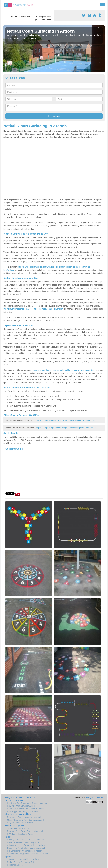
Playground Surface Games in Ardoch (22, 797)
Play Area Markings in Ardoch (20, 823)
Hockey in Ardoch (15, 865)
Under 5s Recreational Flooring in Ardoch (25, 842)
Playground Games (94, 797)
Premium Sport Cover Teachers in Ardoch (25, 831)
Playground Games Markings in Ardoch (24, 817)
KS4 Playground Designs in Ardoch (22, 812)
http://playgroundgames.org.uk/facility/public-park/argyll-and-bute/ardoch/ (64, 370)
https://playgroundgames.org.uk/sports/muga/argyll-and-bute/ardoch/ (65, 420)
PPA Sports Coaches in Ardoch (21, 834)
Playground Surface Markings (18, 814)
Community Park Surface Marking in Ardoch (26, 848)
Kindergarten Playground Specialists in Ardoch (27, 854)
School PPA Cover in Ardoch (20, 828)
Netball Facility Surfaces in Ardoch (22, 862)
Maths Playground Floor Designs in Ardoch (26, 820)
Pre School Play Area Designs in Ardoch (25, 851)
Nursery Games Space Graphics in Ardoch (26, 840)
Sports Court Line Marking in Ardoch (23, 859)
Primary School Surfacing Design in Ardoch (26, 845)
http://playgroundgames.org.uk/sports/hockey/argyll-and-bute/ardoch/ (33, 309)
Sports (8, 856)
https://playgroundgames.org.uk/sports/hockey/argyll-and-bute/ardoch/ (67, 428)
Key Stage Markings (14, 800)
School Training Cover (15, 826)
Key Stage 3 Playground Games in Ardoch (26, 809)
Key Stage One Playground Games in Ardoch (27, 803)
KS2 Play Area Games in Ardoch (21, 806)
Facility (8, 837)
